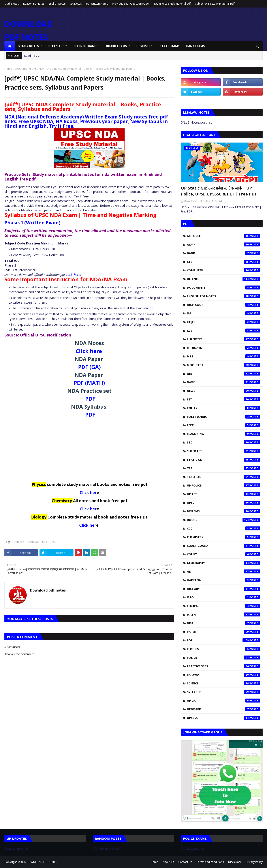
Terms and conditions (210, 862)
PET (224, 399)
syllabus (224, 692)
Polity (224, 408)
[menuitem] (10, 46)
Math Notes (12, 4)
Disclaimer (235, 862)
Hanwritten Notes (97, 4)
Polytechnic (224, 417)
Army (224, 244)
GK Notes (76, 4)
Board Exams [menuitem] (116, 46)
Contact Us (185, 862)
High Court (224, 305)
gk (224, 571)
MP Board (224, 348)
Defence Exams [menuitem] (85, 46)
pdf (224, 640)
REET (224, 425)
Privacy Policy (254, 862)
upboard (224, 709)
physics (224, 649)
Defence (19, 542)
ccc (224, 528)
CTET (224, 262)
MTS (224, 356)
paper (224, 632)
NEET (224, 374)
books (224, 520)
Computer (224, 270)
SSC (224, 442)
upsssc (224, 718)
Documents (224, 287)
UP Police (224, 485)
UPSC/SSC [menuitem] (143, 46)
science (224, 683)
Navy (224, 382)
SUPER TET (224, 451)
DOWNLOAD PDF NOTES (42, 862)
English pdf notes (224, 296)
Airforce (224, 236)
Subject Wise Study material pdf (215, 4)
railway (224, 675)
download (33, 542)
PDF (90, 399)
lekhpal (224, 606)
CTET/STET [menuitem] (56, 46)
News (224, 391)
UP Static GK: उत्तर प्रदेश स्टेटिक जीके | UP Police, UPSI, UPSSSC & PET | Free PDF (219, 191)
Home (8, 69)
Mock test (224, 365)
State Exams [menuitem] (170, 46)
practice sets (224, 666)
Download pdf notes (48, 590)
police (224, 658)
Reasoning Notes (34, 4)
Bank (224, 253)
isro (224, 597)
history (224, 589)
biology (224, 511)
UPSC (18, 69)
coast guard (224, 546)
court (224, 554)
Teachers (224, 477)
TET (224, 468)
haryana (224, 580)
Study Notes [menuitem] (29, 46)
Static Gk (224, 460)
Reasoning (224, 434)
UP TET (224, 494)
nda (45, 542)
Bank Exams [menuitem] (196, 46)
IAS (224, 313)
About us (168, 862)
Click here (73, 275)
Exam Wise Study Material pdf (173, 4)
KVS (224, 331)
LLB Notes (224, 339)
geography (224, 563)
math (224, 614)
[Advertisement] (89, 451)
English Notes (57, 4)
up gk (224, 701)
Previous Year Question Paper (131, 4)
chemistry (224, 537)
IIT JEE (224, 322)
